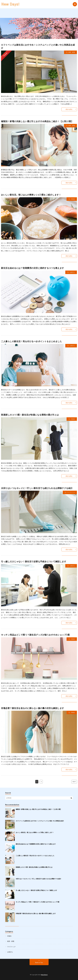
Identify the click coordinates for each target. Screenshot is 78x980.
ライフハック (71, 492)
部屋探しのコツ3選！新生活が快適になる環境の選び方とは (30, 415)
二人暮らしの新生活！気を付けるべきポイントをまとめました (31, 341)
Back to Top (39, 963)
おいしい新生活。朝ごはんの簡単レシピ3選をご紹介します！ (31, 195)
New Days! (44, 975)
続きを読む (69, 109)
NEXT (74, 782)
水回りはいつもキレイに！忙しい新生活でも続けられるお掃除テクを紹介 (37, 488)
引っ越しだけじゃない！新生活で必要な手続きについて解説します (34, 561)
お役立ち (72, 272)
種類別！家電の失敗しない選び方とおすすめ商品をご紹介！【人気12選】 (37, 121)
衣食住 (73, 199)
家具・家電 (72, 52)
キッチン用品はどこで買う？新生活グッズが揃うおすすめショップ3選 (35, 635)
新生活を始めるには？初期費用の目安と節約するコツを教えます (33, 268)
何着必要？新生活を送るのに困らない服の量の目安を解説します (33, 708)
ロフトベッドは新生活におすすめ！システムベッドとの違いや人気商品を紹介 (40, 821)
